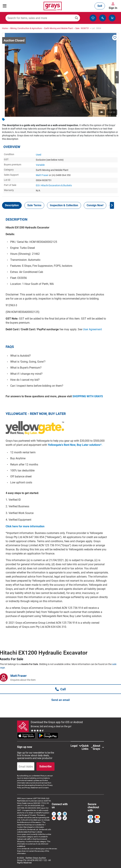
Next (117, 77)
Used (39, 155)
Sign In (113, 8)
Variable (40, 165)
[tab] (12, 205)
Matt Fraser (42, 175)
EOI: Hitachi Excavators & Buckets (54, 185)
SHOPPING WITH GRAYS (88, 396)
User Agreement (92, 329)
